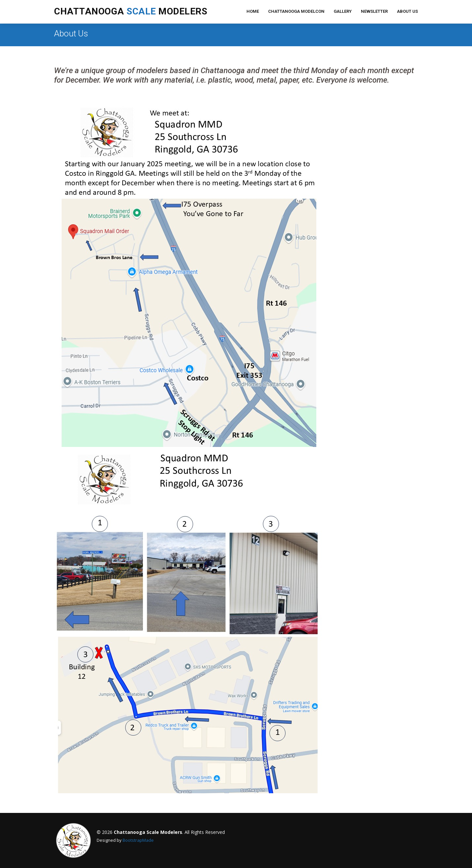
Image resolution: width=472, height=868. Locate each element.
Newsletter (374, 11)
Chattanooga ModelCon (296, 11)
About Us (407, 11)
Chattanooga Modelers (131, 11)
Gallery (343, 11)
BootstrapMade (138, 840)
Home (253, 11)
